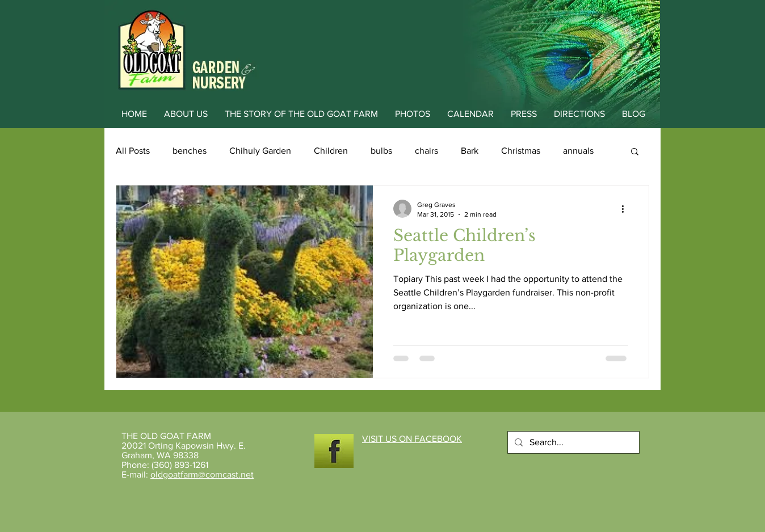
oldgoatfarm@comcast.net (202, 474)
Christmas (521, 151)
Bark (470, 151)
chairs (426, 151)
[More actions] (627, 209)
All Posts (133, 151)
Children (331, 151)
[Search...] (572, 442)
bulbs (381, 151)
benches (190, 151)
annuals (578, 151)
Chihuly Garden (260, 151)
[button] (635, 152)
